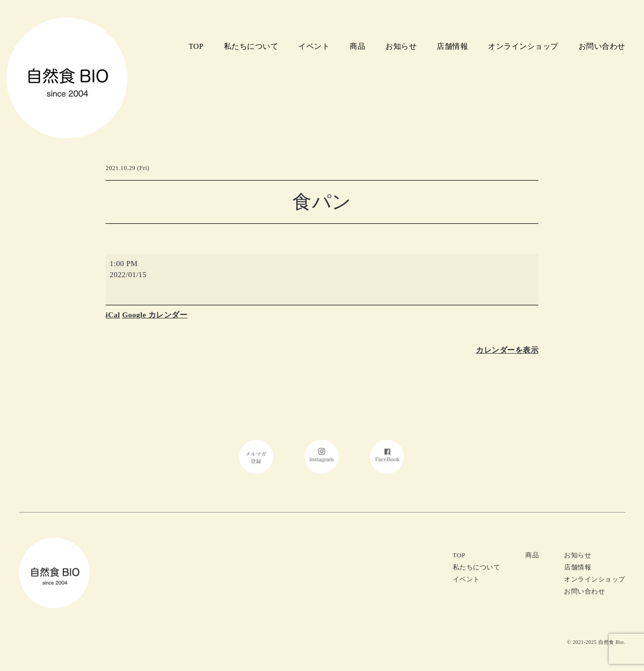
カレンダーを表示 (507, 350)
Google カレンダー (155, 315)
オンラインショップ (523, 46)
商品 (357, 46)
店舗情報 (452, 46)
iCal (113, 315)
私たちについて (251, 46)
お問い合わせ (602, 46)
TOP (196, 46)
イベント (314, 46)
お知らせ (401, 46)
